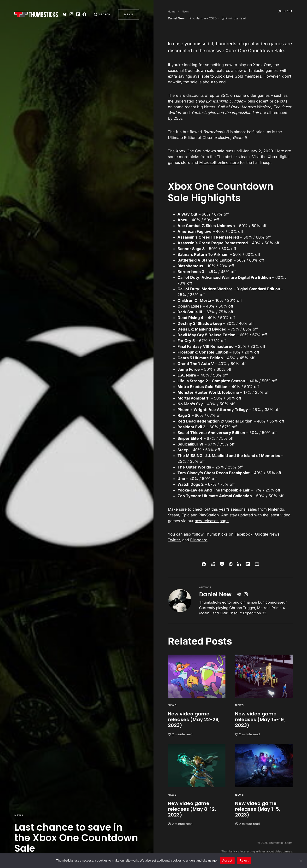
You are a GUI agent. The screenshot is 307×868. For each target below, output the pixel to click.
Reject (244, 860)
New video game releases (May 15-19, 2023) (260, 720)
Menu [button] (129, 14)
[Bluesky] (65, 14)
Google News (267, 534)
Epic (186, 515)
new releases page (212, 521)
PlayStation (209, 515)
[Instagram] (71, 14)
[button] (102, 14)
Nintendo (276, 509)
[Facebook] (84, 14)
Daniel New (215, 594)
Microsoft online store (219, 162)
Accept (227, 860)
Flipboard (199, 540)
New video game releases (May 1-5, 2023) (258, 809)
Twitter (174, 540)
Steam (174, 515)
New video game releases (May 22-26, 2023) (194, 720)
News (19, 815)
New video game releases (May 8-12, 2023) (192, 809)
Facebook (244, 534)
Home (172, 11)
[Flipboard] (77, 14)
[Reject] (301, 861)
